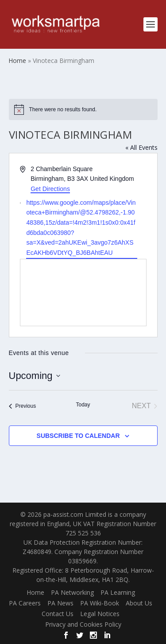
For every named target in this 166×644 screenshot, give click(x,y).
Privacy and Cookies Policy (83, 624)
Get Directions (50, 189)
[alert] (83, 109)
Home (35, 592)
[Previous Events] (23, 406)
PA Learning (118, 592)
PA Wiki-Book (100, 603)
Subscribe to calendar (78, 436)
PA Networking (72, 592)
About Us (139, 603)
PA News (60, 603)
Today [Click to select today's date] (83, 405)
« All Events (141, 147)
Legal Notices (100, 614)
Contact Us (58, 614)
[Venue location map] (83, 293)
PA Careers (25, 603)
